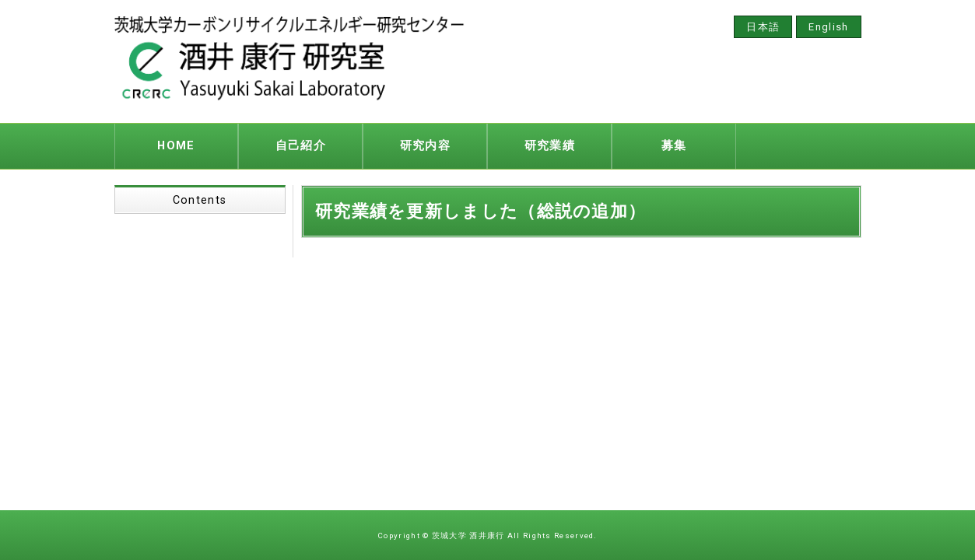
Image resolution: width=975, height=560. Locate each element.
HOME (176, 144)
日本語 (763, 27)
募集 (674, 144)
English (828, 27)
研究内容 (425, 144)
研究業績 (550, 144)
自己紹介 (301, 144)
